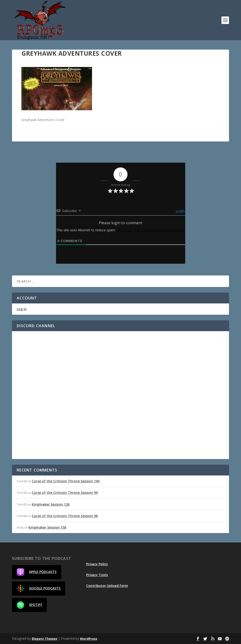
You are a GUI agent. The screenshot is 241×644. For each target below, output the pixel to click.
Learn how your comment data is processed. (151, 230)
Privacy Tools (97, 575)
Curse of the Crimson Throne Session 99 (65, 493)
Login (180, 211)
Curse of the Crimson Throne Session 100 (66, 481)
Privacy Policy (97, 564)
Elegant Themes (44, 639)
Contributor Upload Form (107, 586)
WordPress (89, 639)
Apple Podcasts (37, 572)
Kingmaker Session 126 (51, 504)
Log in (22, 309)
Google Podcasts (39, 589)
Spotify (29, 605)
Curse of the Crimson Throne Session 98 (65, 516)
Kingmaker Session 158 (47, 527)
